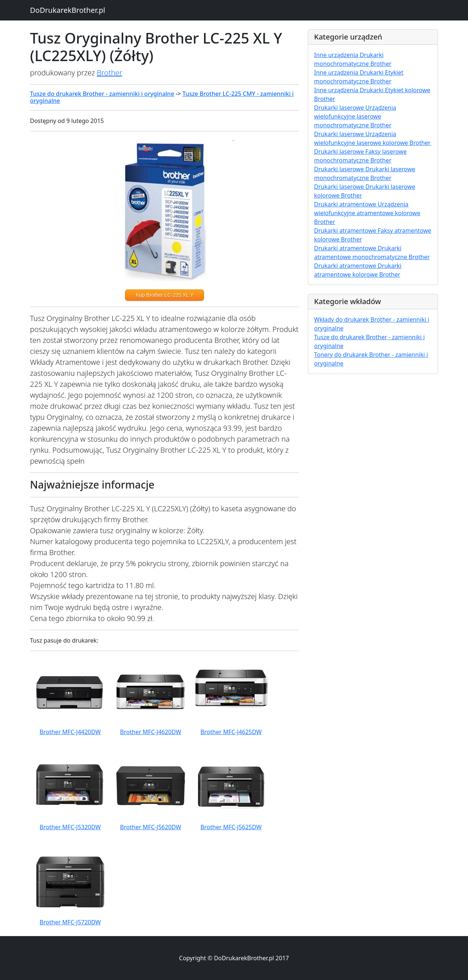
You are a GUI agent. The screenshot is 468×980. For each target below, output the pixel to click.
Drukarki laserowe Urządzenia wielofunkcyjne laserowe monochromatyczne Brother (355, 116)
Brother (110, 73)
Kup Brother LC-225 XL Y (165, 295)
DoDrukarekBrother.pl (67, 10)
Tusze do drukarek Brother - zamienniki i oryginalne (102, 94)
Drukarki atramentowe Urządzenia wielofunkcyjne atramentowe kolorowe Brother (367, 213)
